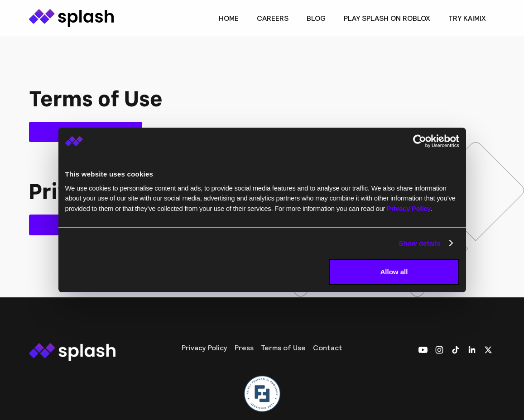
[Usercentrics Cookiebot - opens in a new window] (420, 141)
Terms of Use (283, 348)
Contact (328, 348)
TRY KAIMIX (467, 18)
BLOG (316, 18)
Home (229, 18)
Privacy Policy (204, 348)
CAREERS (273, 18)
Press (244, 348)
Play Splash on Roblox (387, 18)
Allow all (394, 272)
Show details (420, 243)
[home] (72, 18)
